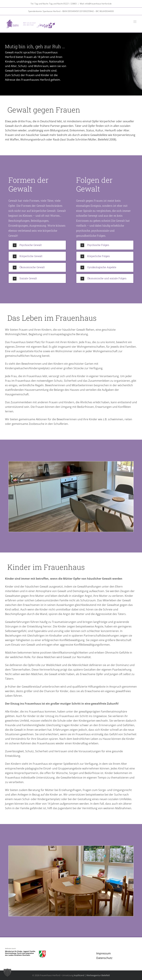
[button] (37, 245)
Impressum (104, 953)
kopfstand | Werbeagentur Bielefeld (92, 975)
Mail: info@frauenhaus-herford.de (96, 4)
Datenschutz (104, 958)
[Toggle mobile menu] (135, 22)
